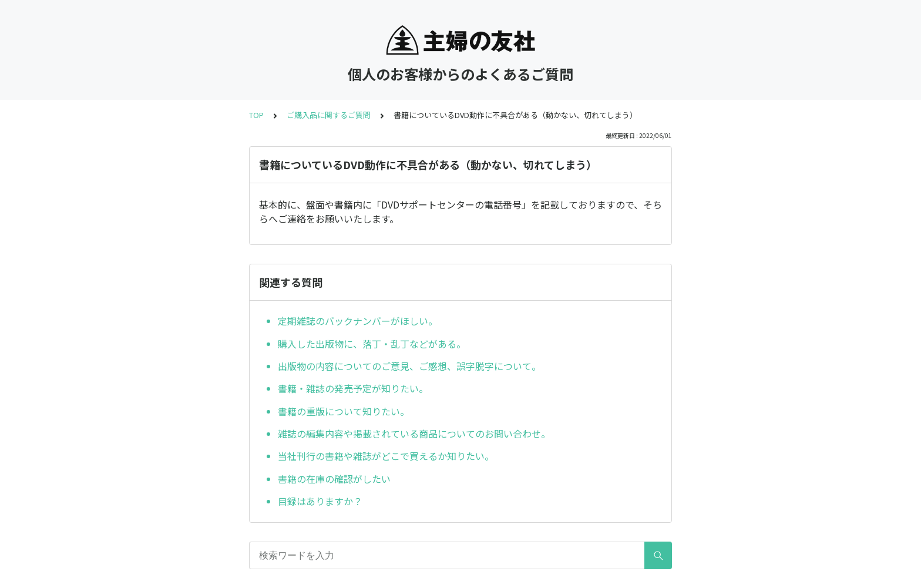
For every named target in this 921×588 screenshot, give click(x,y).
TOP (256, 115)
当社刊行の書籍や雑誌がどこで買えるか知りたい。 (386, 456)
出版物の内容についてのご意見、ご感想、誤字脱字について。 (409, 366)
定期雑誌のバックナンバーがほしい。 (358, 321)
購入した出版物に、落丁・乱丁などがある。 (372, 344)
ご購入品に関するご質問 (329, 115)
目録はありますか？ (320, 501)
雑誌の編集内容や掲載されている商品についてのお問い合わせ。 (414, 434)
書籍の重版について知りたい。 (344, 411)
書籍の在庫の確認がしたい (334, 479)
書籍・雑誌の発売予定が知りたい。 (353, 388)
